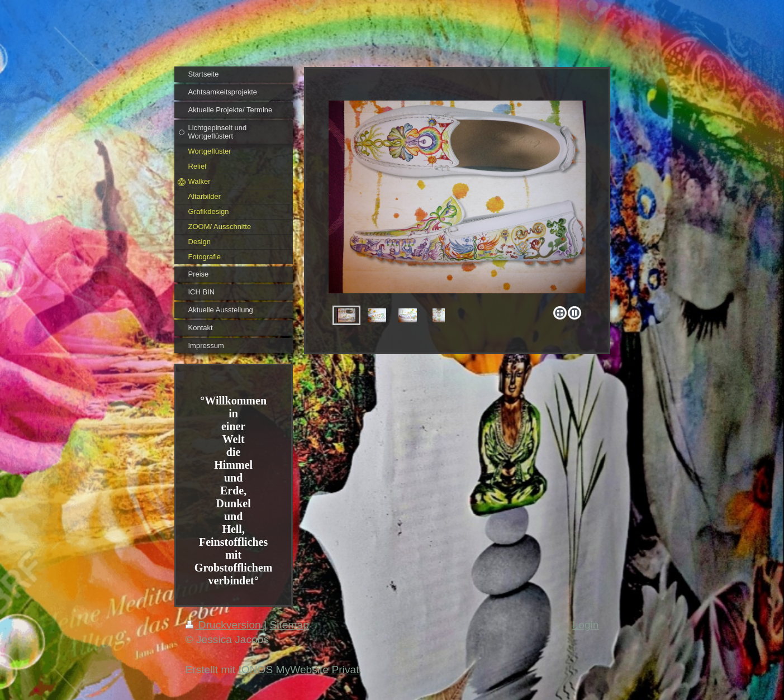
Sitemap (289, 625)
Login (586, 625)
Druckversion (225, 625)
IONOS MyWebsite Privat (298, 670)
